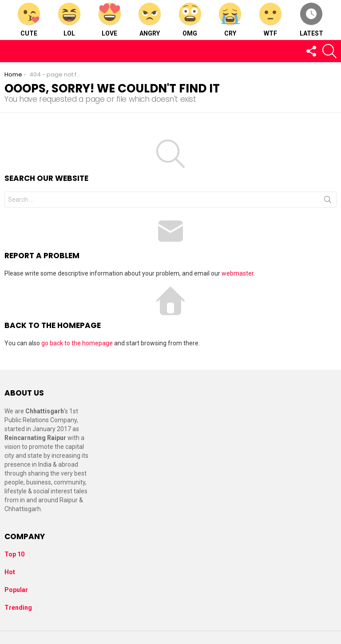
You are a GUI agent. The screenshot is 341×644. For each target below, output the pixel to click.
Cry (230, 20)
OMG (190, 20)
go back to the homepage (77, 343)
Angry (150, 20)
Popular (16, 590)
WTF (270, 20)
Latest (311, 20)
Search (328, 201)
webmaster (238, 273)
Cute (29, 20)
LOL (69, 20)
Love (110, 20)
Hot (10, 572)
